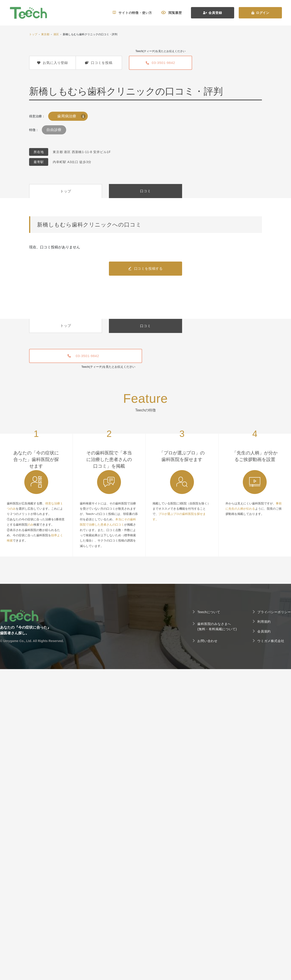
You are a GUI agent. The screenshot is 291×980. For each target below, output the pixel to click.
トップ (33, 34)
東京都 (45, 34)
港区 (56, 34)
